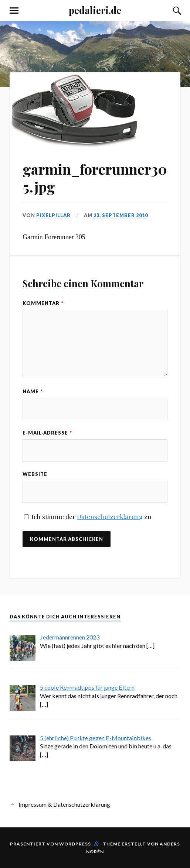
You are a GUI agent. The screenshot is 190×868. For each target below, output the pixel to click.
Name (33, 391)
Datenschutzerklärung (110, 517)
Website (35, 474)
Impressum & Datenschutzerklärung (64, 804)
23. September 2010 (121, 215)
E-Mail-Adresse (47, 433)
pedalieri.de (95, 10)
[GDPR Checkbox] (26, 517)
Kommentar (43, 303)
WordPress (75, 844)
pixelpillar (53, 215)
